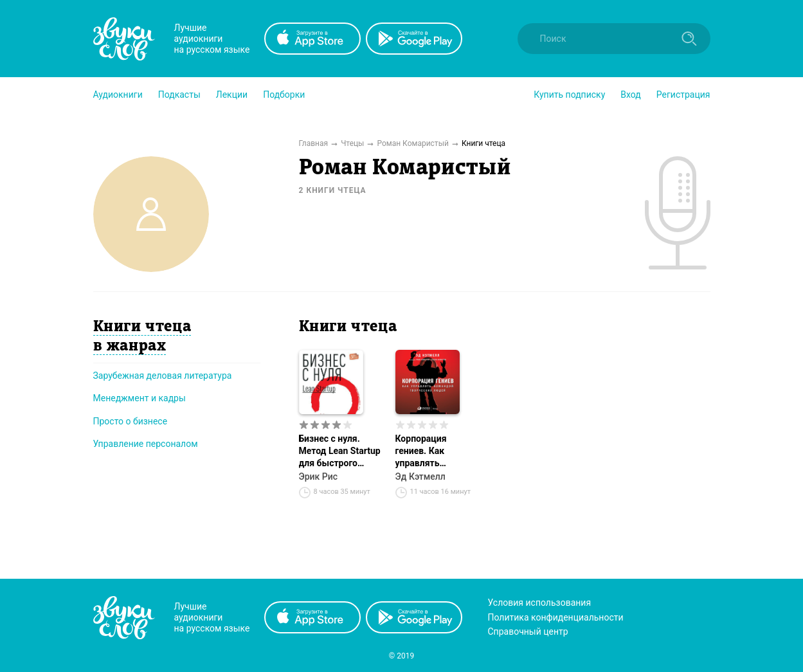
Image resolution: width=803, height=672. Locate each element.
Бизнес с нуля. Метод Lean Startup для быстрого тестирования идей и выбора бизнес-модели (340, 451)
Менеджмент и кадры (140, 398)
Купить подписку (569, 95)
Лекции (232, 95)
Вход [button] (630, 95)
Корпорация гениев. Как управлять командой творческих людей (435, 451)
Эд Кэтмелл (420, 477)
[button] (118, 95)
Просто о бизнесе (131, 421)
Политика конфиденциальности (556, 617)
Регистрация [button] (683, 95)
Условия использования (540, 603)
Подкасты (179, 95)
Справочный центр (528, 631)
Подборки (284, 95)
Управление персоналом (146, 444)
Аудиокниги (118, 95)
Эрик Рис (319, 477)
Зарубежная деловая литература (163, 376)
